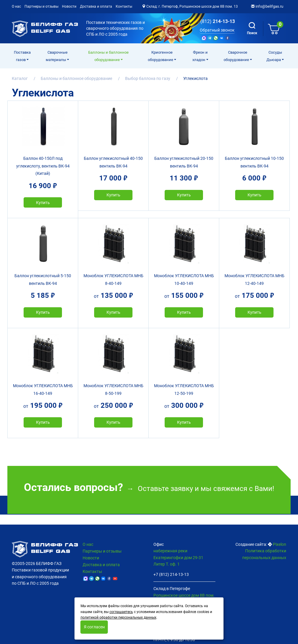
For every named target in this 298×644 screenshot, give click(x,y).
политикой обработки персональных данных (118, 617)
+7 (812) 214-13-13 (171, 574)
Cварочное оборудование (237, 56)
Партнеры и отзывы (41, 6)
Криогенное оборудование (161, 56)
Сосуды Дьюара (274, 56)
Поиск (252, 29)
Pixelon (280, 544)
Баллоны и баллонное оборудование (108, 56)
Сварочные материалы (57, 56)
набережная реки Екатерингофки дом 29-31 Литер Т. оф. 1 (178, 557)
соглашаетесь (121, 612)
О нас (16, 6)
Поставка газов (22, 56)
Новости (69, 6)
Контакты (124, 6)
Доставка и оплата (96, 6)
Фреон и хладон (200, 56)
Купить (43, 203)
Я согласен (94, 627)
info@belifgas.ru (267, 6)
